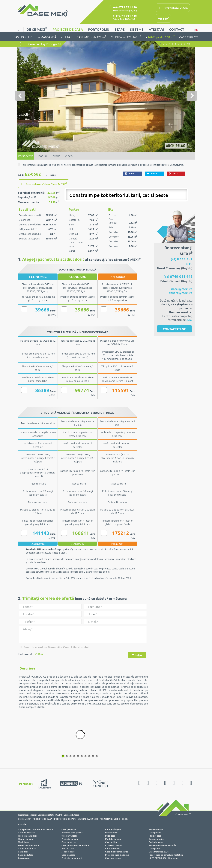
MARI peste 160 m (161, 37)
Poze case (110, 836)
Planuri (42, 156)
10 (96, 756)
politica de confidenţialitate (154, 165)
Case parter (155, 833)
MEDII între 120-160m (126, 37)
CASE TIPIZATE (189, 37)
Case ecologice (113, 829)
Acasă (76, 815)
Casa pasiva (24, 858)
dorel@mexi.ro (182, 289)
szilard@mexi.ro (181, 293)
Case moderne (69, 842)
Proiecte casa (156, 842)
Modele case (68, 852)
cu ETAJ (67, 37)
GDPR (59, 815)
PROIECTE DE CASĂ (68, 29)
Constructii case (113, 845)
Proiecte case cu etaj (29, 845)
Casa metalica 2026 (159, 852)
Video (69, 156)
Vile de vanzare (69, 836)
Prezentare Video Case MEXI (44, 184)
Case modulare (26, 855)
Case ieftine (111, 842)
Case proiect (155, 848)
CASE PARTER (23, 37)
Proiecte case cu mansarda (162, 845)
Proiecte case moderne (117, 855)
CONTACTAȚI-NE (174, 329)
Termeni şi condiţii (27, 815)
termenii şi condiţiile (118, 165)
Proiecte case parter (72, 833)
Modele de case (113, 839)
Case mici (23, 852)
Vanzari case (68, 848)
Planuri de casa (26, 839)
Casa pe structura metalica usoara (35, 829)
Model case (24, 842)
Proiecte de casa (70, 839)
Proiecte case (156, 829)
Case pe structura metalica (75, 845)
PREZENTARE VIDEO (110, 819)
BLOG (125, 819)
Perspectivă (26, 156)
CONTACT (177, 29)
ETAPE (120, 29)
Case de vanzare (26, 833)
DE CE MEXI (37, 29)
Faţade (56, 156)
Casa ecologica (156, 839)
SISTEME (137, 29)
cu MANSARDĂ (47, 37)
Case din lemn (112, 848)
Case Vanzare (68, 855)
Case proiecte (69, 829)
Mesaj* (83, 635)
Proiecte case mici (27, 836)
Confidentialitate (46, 815)
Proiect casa (155, 836)
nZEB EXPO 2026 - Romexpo (163, 858)
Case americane (113, 858)
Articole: (22, 824)
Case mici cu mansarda (117, 852)
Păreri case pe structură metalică (166, 855)
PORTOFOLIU (99, 29)
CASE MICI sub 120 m (91, 37)
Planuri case (111, 833)
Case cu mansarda (27, 848)
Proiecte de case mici (72, 858)
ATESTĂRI (156, 29)
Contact (68, 815)
